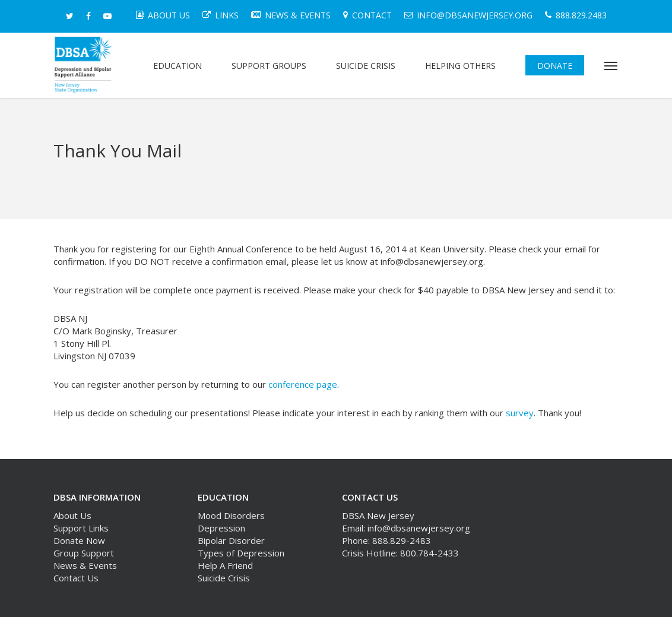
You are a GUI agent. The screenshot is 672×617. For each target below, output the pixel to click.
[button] (611, 65)
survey (520, 413)
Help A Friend (225, 565)
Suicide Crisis (224, 578)
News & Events (85, 565)
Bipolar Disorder (231, 540)
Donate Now (79, 540)
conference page (303, 384)
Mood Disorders (231, 515)
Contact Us (76, 578)
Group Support (84, 553)
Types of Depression (241, 553)
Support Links (81, 528)
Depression (221, 528)
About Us (72, 515)
